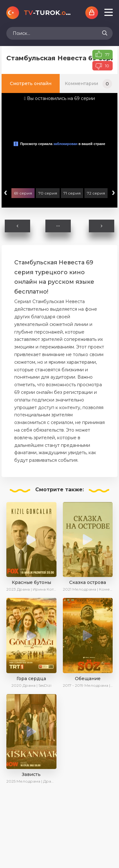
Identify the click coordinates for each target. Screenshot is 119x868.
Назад (17, 226)
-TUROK (48, 13)
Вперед (102, 226)
